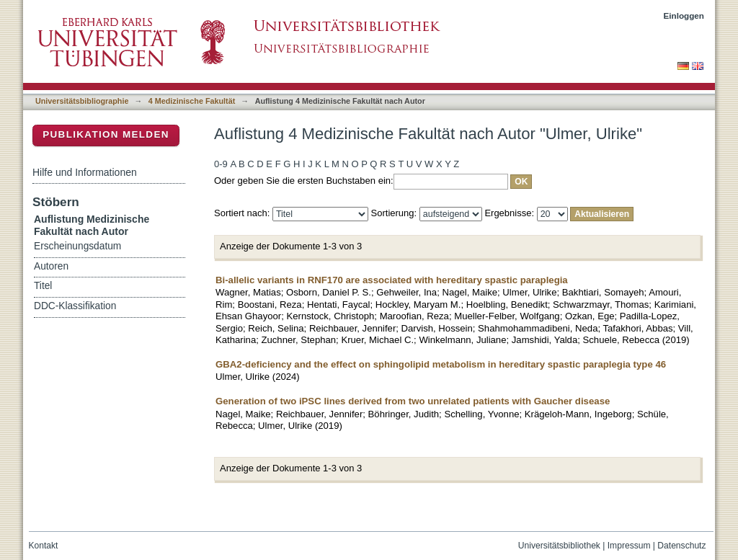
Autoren (51, 266)
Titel (43, 286)
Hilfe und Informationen (85, 172)
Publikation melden (106, 134)
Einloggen (684, 15)
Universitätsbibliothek (559, 546)
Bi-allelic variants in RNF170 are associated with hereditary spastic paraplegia (392, 280)
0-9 (221, 164)
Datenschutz (681, 546)
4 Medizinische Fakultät (192, 101)
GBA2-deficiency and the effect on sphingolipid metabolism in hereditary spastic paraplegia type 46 (441, 364)
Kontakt (44, 546)
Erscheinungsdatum (77, 246)
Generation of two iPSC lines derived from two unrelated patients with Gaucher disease (413, 401)
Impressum (629, 546)
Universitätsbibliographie (82, 101)
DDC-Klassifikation (75, 306)
